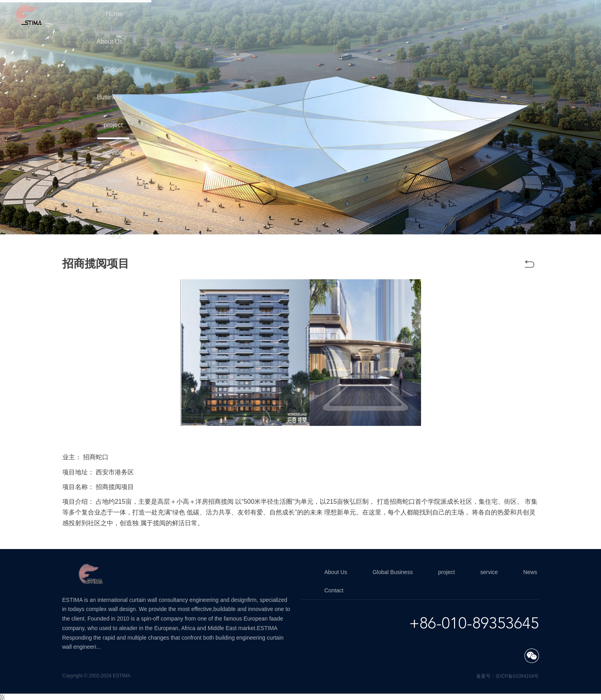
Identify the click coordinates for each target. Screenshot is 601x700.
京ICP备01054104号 (517, 676)
